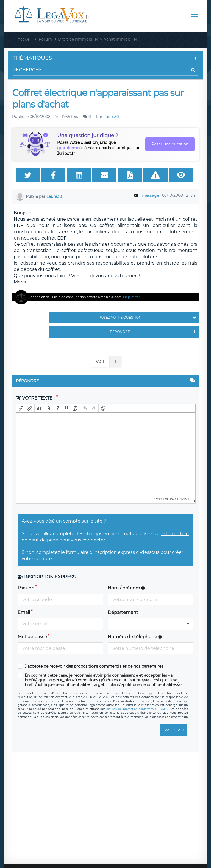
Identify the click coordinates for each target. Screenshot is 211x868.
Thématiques (105, 58)
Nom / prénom (126, 588)
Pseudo (26, 588)
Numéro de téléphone (135, 637)
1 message (149, 195)
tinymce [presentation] (184, 499)
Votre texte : (36, 398)
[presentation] (21, 408)
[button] (21, 408)
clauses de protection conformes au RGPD (137, 709)
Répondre (154, 332)
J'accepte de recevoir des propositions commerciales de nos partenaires (94, 666)
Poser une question (170, 144)
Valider (176, 730)
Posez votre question (149, 318)
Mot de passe (32, 637)
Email (24, 612)
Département (123, 612)
